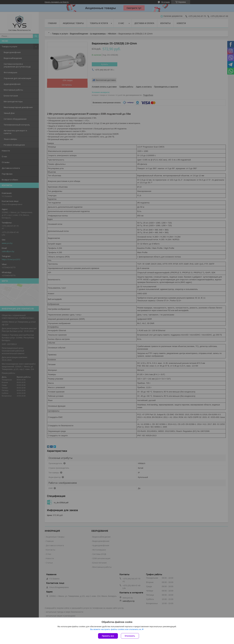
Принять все (108, 636)
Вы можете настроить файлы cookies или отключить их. (116, 629)
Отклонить (130, 636)
